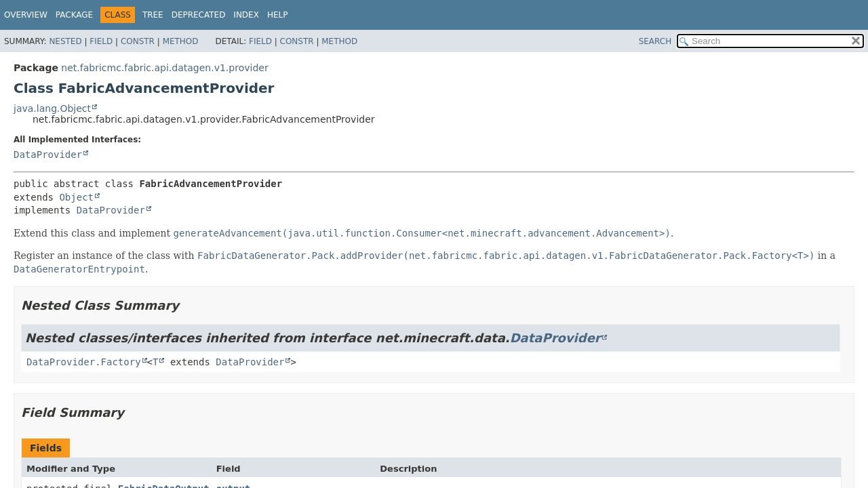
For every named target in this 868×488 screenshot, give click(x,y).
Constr (138, 41)
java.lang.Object (52, 108)
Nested (65, 41)
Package (74, 15)
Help (278, 15)
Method (181, 41)
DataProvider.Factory (84, 362)
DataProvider (48, 155)
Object (76, 197)
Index (246, 15)
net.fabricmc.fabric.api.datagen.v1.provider (164, 68)
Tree (153, 15)
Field (101, 41)
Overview (26, 15)
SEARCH (655, 41)
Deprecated (199, 15)
